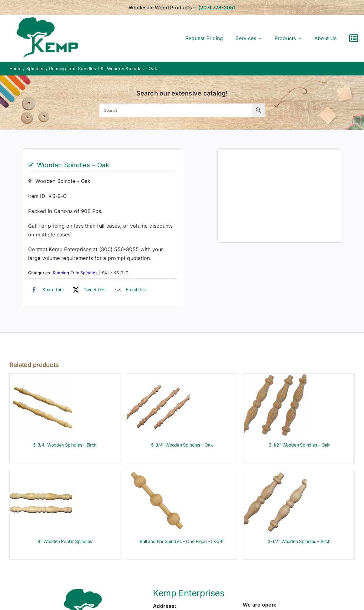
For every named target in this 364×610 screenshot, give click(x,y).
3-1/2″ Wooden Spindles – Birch (299, 541)
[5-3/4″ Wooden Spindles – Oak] (158, 378)
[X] (88, 290)
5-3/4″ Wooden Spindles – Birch (65, 445)
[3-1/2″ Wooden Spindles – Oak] (275, 378)
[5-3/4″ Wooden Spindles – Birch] (41, 378)
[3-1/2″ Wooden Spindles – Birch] (275, 474)
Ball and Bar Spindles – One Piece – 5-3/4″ (182, 541)
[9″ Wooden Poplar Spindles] (41, 474)
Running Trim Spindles (75, 273)
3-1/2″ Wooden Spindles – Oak (299, 445)
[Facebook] (46, 290)
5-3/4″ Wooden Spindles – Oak (182, 445)
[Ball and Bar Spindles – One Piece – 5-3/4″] (158, 474)
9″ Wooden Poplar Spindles (65, 541)
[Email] (129, 290)
